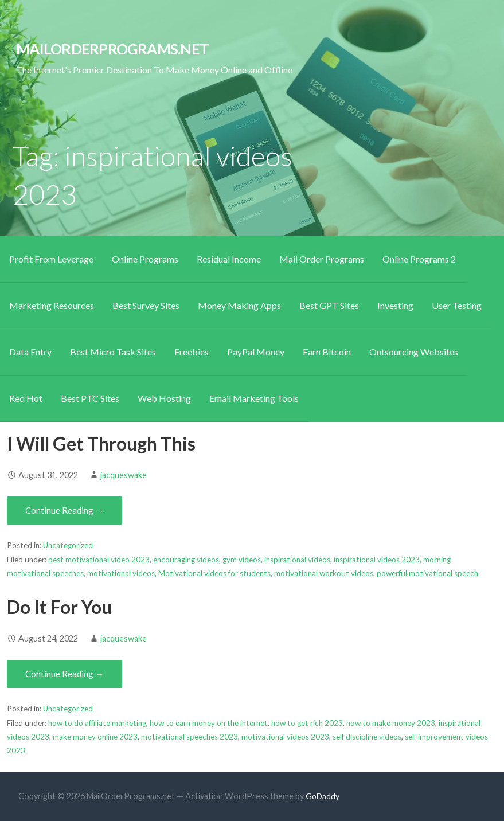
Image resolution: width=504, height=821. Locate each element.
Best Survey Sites (146, 305)
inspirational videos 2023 (377, 560)
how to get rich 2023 (307, 723)
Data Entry (30, 352)
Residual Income (229, 259)
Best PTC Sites (90, 398)
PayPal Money (256, 352)
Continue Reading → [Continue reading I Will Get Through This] (65, 510)
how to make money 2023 (391, 723)
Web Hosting (164, 398)
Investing (395, 305)
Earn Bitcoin (327, 352)
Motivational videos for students (214, 573)
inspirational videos (297, 560)
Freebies (192, 352)
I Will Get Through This (101, 443)
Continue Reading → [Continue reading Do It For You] (65, 674)
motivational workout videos (324, 573)
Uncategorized (68, 545)
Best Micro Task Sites (113, 352)
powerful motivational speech (427, 573)
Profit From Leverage (51, 259)
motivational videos (121, 573)
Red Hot (26, 398)
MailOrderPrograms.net (112, 49)
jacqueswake (124, 475)
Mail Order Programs (322, 259)
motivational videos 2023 (285, 737)
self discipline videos (367, 737)
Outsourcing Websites (414, 352)
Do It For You (59, 607)
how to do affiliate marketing (97, 723)
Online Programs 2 (419, 259)
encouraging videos (186, 560)
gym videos (242, 560)
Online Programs (145, 259)
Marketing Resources (52, 305)
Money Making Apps (239, 305)
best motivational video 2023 (99, 560)
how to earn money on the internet (209, 723)
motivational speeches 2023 (190, 737)
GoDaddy (323, 796)
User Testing (457, 305)
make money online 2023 (95, 737)
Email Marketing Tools (254, 398)
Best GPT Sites (329, 305)
